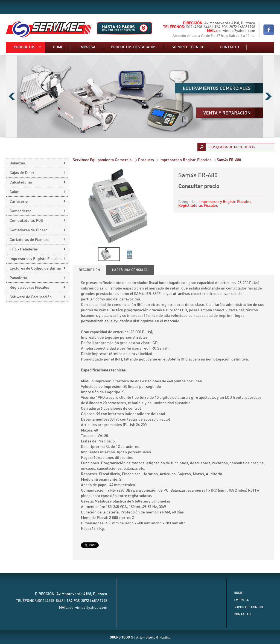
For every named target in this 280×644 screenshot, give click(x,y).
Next (268, 96)
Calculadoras (21, 182)
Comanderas (21, 211)
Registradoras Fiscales (198, 206)
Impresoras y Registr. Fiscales (225, 202)
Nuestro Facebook (269, 30)
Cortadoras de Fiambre (30, 240)
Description (89, 270)
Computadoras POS (26, 221)
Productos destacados (134, 47)
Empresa (87, 47)
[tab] (89, 270)
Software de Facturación (31, 297)
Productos (24, 47)
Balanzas (17, 163)
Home (58, 47)
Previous (12, 96)
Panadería (18, 278)
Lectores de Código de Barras (35, 268)
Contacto (229, 47)
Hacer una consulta (130, 270)
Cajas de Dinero (23, 173)
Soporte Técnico (248, 607)
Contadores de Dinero (29, 230)
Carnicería (19, 202)
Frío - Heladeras (24, 249)
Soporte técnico (188, 47)
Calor (14, 192)
